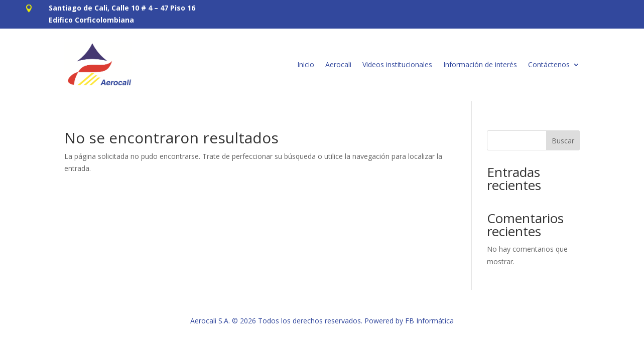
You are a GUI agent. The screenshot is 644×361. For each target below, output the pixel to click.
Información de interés (480, 64)
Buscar (563, 141)
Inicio (306, 64)
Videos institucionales (397, 64)
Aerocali (338, 64)
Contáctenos (549, 64)
